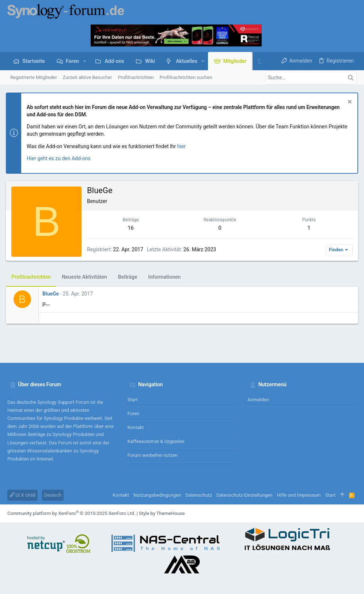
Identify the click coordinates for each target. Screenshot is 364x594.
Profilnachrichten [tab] (33, 277)
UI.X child (22, 495)
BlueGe (52, 294)
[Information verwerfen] (347, 103)
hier (183, 146)
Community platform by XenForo (71, 513)
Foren (134, 413)
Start (133, 400)
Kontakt (136, 427)
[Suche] (311, 78)
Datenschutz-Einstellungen (244, 495)
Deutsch (53, 495)
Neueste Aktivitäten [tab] (86, 277)
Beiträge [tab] (129, 277)
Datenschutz (198, 495)
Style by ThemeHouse (162, 513)
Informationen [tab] (166, 277)
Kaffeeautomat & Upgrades (156, 441)
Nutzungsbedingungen (157, 495)
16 (132, 228)
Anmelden (258, 400)
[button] (85, 61)
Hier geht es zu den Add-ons (60, 158)
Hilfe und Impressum (299, 495)
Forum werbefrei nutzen (153, 455)
